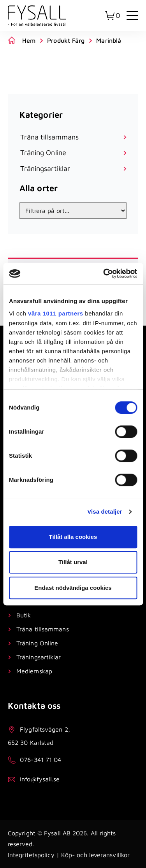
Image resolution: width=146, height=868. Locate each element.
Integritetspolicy (31, 855)
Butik (24, 615)
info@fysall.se (40, 779)
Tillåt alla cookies (73, 537)
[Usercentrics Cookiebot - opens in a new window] (104, 274)
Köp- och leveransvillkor (95, 855)
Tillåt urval (73, 562)
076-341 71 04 (40, 760)
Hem (29, 40)
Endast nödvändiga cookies (73, 588)
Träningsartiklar (39, 657)
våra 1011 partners (56, 313)
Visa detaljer (105, 512)
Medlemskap (34, 671)
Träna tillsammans (43, 629)
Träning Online (37, 643)
